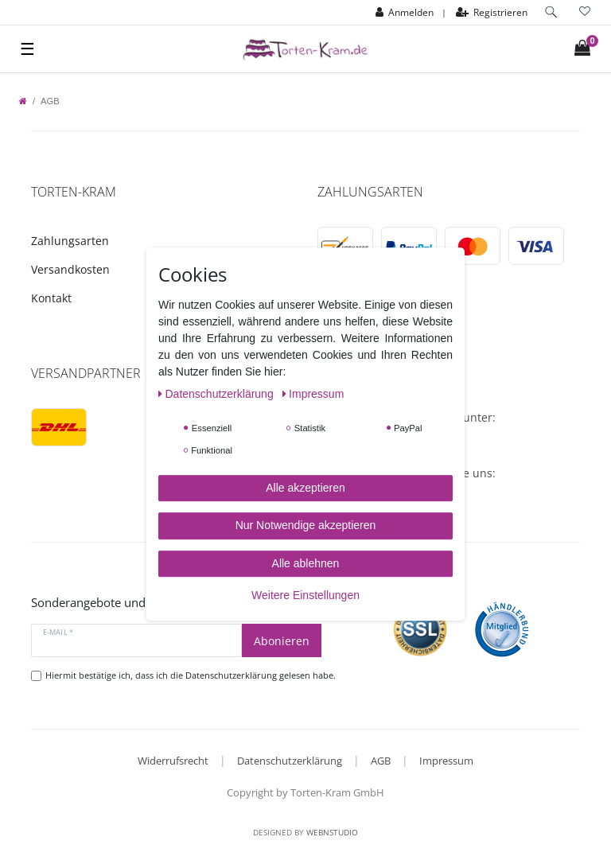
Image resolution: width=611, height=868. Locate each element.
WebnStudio (332, 832)
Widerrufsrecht (173, 761)
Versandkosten (70, 269)
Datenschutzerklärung (290, 761)
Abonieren (282, 641)
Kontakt (51, 298)
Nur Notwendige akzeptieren (306, 525)
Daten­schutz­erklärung (218, 394)
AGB (381, 761)
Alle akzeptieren (305, 488)
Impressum (446, 761)
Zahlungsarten (70, 241)
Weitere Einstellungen (305, 595)
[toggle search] (551, 12)
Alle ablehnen (306, 563)
